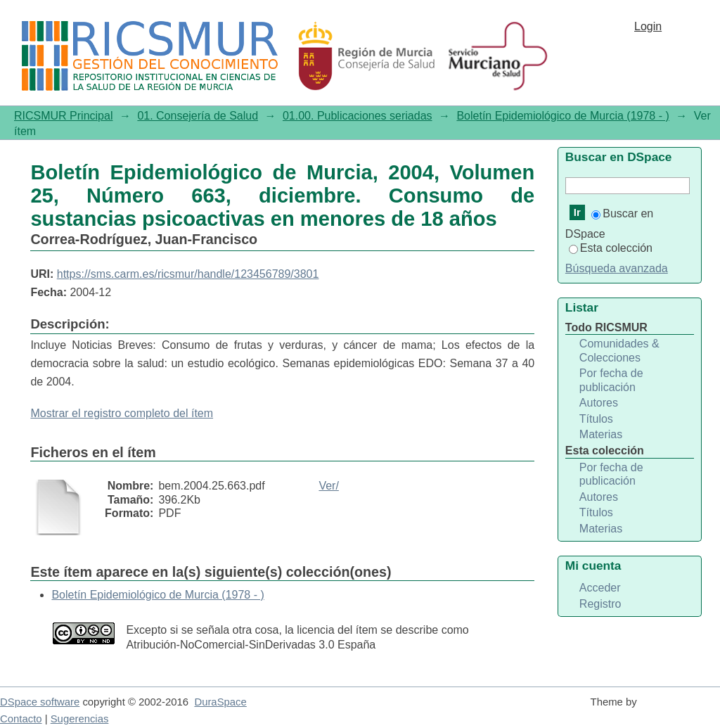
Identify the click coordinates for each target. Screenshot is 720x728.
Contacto (21, 719)
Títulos (596, 419)
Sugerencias (80, 719)
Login (648, 26)
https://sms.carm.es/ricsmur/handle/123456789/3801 (188, 274)
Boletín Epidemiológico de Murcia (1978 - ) (562, 116)
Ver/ (328, 486)
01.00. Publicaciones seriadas (358, 116)
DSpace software (40, 702)
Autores (599, 403)
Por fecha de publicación (611, 380)
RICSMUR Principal (63, 116)
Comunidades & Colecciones (619, 351)
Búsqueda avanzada (617, 268)
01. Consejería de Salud (198, 116)
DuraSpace (220, 702)
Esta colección (611, 248)
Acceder (600, 588)
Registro (600, 604)
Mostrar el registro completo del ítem (122, 413)
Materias (601, 434)
